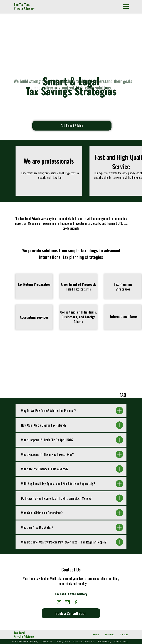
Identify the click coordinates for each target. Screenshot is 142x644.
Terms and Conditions (83, 642)
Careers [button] (124, 635)
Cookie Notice (121, 642)
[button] (79, 287)
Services (109, 635)
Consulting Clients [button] (78, 317)
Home (96, 635)
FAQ (36, 642)
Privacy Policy (63, 642)
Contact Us (47, 642)
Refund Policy (104, 642)
